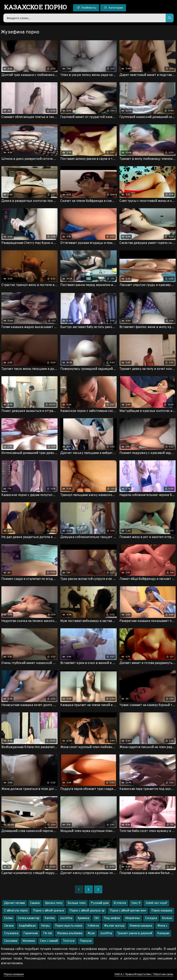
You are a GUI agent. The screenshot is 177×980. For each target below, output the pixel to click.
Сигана (9, 926)
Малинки (29, 941)
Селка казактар (29, 918)
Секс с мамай (49, 941)
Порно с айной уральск (49, 911)
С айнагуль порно (16, 911)
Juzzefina (66, 918)
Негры (45, 926)
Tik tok (47, 933)
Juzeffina (106, 933)
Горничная (31, 933)
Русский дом (100, 903)
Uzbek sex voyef (156, 903)
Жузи (91, 933)
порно (36, 7)
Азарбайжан (27, 926)
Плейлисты (86, 8)
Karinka (50, 918)
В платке (120, 903)
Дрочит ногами (15, 903)
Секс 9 (136, 903)
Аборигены (133, 918)
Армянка (83, 918)
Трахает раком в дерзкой (135, 933)
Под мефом (112, 918)
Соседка (151, 918)
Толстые (69, 941)
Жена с (162, 926)
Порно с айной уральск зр (87, 911)
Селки (8, 918)
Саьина (35, 903)
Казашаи (163, 933)
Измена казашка (141, 926)
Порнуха (86, 941)
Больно (167, 918)
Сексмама (11, 941)
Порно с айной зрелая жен (128, 911)
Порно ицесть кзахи (69, 926)
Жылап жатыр (114, 926)
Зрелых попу (54, 903)
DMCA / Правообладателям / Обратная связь (144, 974)
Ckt (97, 918)
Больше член (77, 903)
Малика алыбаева (70, 933)
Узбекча (93, 926)
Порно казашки (162, 911)
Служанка (11, 933)
